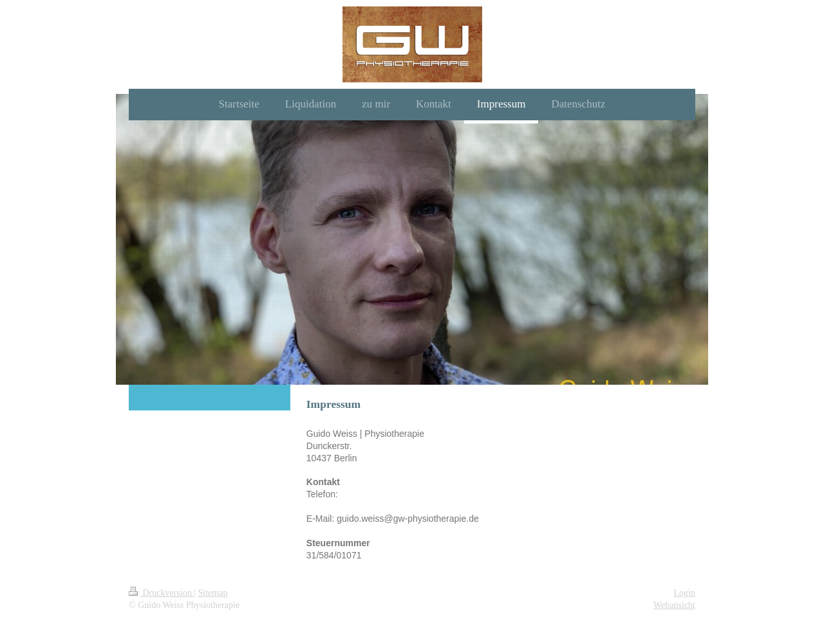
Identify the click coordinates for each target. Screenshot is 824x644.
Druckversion (161, 593)
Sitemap (213, 593)
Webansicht (674, 605)
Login (685, 593)
